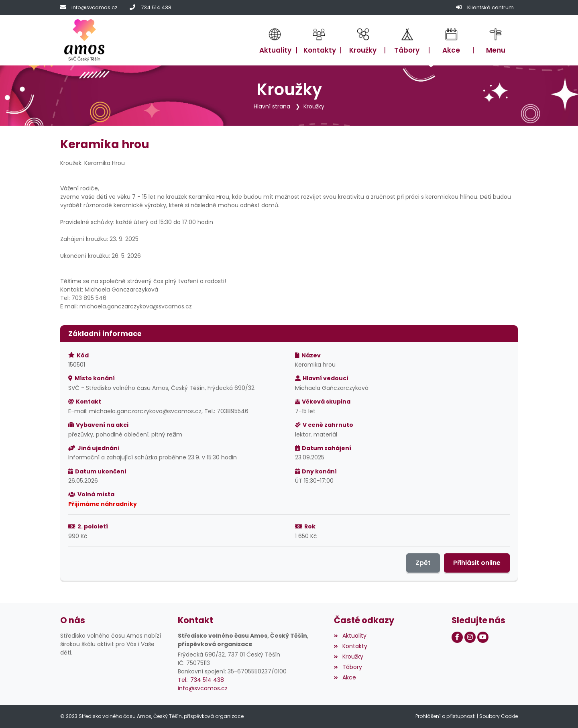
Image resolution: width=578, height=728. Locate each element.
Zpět (423, 563)
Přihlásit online (477, 563)
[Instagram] (470, 637)
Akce (345, 677)
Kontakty (350, 646)
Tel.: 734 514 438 (201, 680)
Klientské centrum (490, 7)
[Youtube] (483, 637)
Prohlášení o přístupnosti (446, 716)
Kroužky (314, 106)
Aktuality (350, 636)
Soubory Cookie (499, 716)
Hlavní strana (272, 106)
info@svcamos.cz (95, 7)
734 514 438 (156, 7)
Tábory (348, 667)
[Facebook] (457, 637)
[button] (496, 41)
